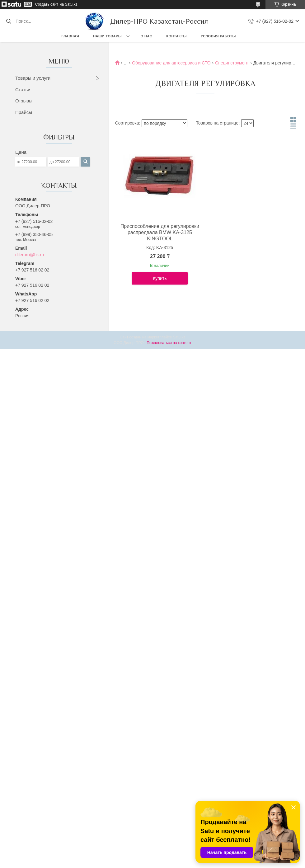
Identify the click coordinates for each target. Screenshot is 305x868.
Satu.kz (179, 337)
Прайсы (24, 112)
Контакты (176, 36)
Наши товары (107, 36)
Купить (160, 278)
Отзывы (24, 101)
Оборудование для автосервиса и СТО (171, 63)
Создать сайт (47, 4)
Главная (70, 36)
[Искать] (9, 21)
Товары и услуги (33, 78)
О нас (147, 36)
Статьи (23, 90)
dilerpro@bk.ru (30, 255)
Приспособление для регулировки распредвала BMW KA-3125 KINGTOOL (160, 232)
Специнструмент (232, 63)
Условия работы (218, 36)
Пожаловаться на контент (169, 343)
